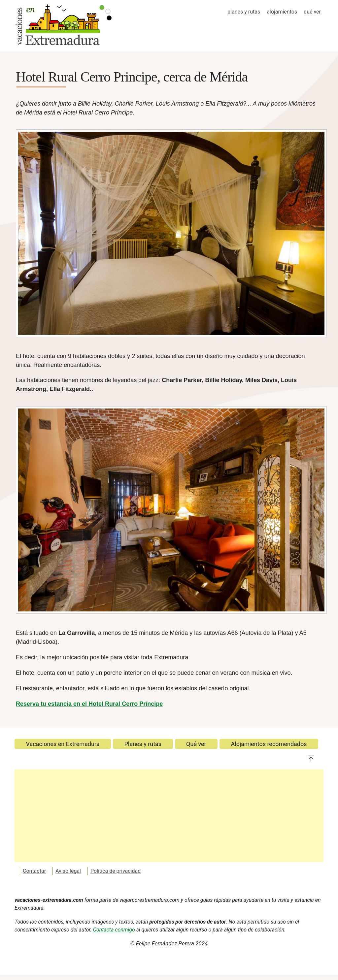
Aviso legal (68, 871)
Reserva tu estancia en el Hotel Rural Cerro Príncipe (89, 704)
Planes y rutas (143, 744)
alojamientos (282, 12)
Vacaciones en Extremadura (63, 744)
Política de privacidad (116, 871)
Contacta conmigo (114, 930)
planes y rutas (244, 12)
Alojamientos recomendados (269, 744)
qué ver (312, 12)
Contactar (34, 871)
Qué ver (196, 744)
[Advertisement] (169, 816)
